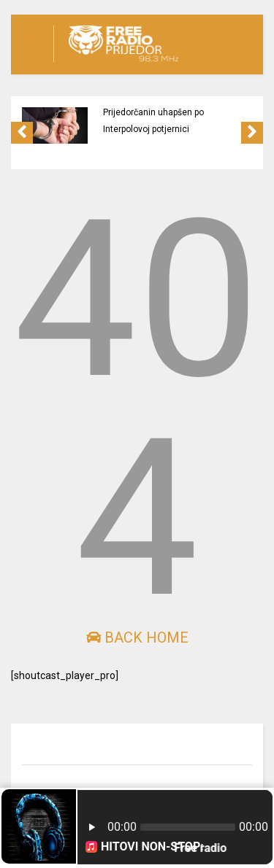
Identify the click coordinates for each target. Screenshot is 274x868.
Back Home (137, 638)
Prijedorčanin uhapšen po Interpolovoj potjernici (153, 121)
